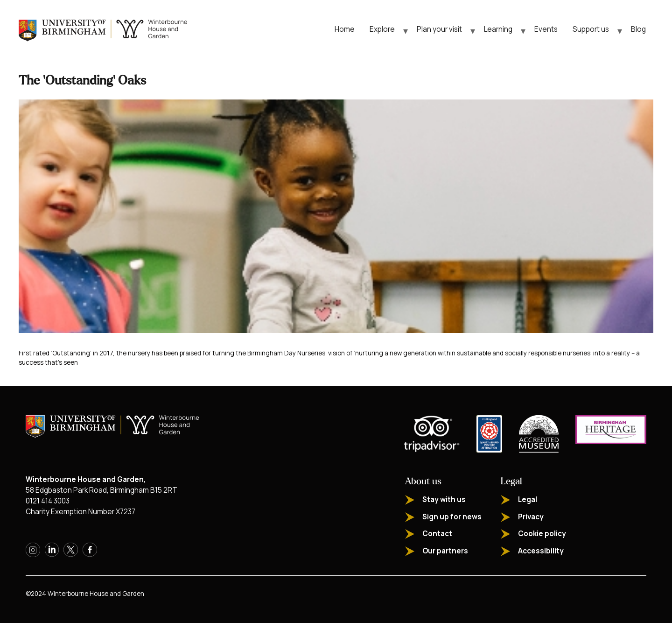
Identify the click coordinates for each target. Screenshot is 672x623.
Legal (528, 499)
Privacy (531, 517)
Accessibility (541, 551)
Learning (498, 29)
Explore (382, 29)
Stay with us (444, 499)
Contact (437, 534)
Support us (591, 29)
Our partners (445, 551)
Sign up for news (452, 517)
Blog (638, 29)
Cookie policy (542, 534)
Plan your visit (439, 29)
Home (345, 29)
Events (546, 29)
